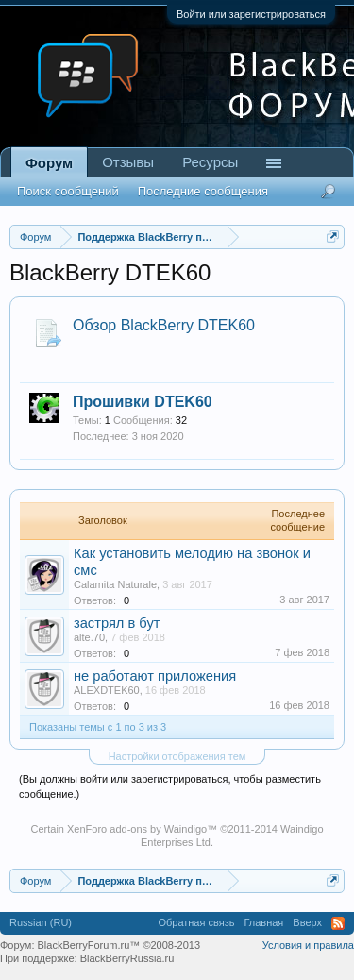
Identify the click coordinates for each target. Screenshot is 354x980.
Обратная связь (196, 922)
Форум (49, 163)
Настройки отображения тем (177, 756)
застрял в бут (117, 623)
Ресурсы (210, 162)
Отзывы (128, 162)
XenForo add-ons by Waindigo (137, 829)
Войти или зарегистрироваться (251, 14)
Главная (263, 922)
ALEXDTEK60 (107, 690)
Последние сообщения (203, 191)
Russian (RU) (41, 922)
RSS (338, 923)
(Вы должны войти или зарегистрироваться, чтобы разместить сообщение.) (170, 786)
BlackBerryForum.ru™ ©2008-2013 (119, 945)
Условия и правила (308, 945)
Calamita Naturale (115, 584)
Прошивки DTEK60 (143, 402)
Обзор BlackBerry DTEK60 (164, 325)
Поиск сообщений (68, 191)
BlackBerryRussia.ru (127, 958)
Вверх (307, 922)
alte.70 (89, 637)
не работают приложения (155, 676)
